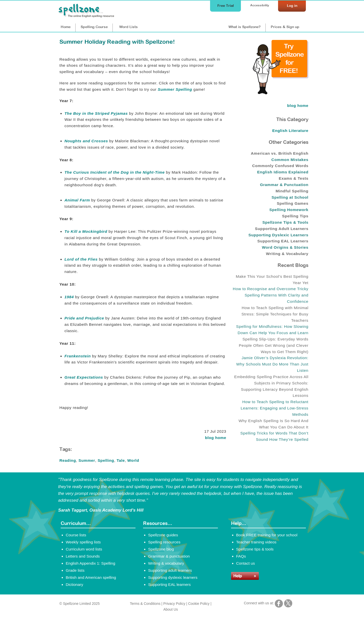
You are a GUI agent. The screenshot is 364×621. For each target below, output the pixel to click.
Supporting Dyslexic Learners (278, 235)
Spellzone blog (161, 549)
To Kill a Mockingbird (86, 231)
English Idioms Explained (283, 172)
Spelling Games (293, 203)
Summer (87, 460)
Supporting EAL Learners (283, 241)
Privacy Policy (174, 604)
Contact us (245, 563)
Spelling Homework (289, 210)
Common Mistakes (290, 160)
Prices (285, 27)
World (133, 460)
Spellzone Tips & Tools (285, 222)
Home (66, 27)
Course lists (76, 535)
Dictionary (74, 584)
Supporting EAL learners (169, 584)
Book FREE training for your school (267, 535)
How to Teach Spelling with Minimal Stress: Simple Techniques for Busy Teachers (275, 314)
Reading (68, 460)
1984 (69, 297)
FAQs (241, 556)
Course (94, 27)
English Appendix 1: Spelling (90, 563)
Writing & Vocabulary (287, 254)
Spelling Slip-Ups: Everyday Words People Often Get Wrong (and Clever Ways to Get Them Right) (274, 345)
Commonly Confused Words (280, 166)
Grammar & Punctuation (284, 185)
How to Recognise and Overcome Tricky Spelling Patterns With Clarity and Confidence (271, 295)
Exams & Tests (294, 178)
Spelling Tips (295, 216)
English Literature (290, 131)
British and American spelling (91, 577)
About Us (170, 609)
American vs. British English (280, 153)
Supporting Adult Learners (282, 229)
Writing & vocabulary (166, 563)
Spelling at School (290, 197)
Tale (121, 460)
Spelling (106, 460)
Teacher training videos (256, 542)
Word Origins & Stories (285, 247)
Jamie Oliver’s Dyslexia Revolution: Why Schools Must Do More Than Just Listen (272, 364)
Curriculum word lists (84, 549)
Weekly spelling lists (83, 542)
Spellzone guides (163, 535)
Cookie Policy (199, 604)
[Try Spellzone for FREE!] (281, 93)
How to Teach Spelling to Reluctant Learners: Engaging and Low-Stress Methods (275, 408)
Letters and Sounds (83, 556)
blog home (216, 438)
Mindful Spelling (292, 191)
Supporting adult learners (170, 570)
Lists (129, 27)
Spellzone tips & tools (255, 549)
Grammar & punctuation (169, 556)
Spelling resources (164, 542)
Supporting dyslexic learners (173, 577)
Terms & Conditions (145, 604)
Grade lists (75, 570)
